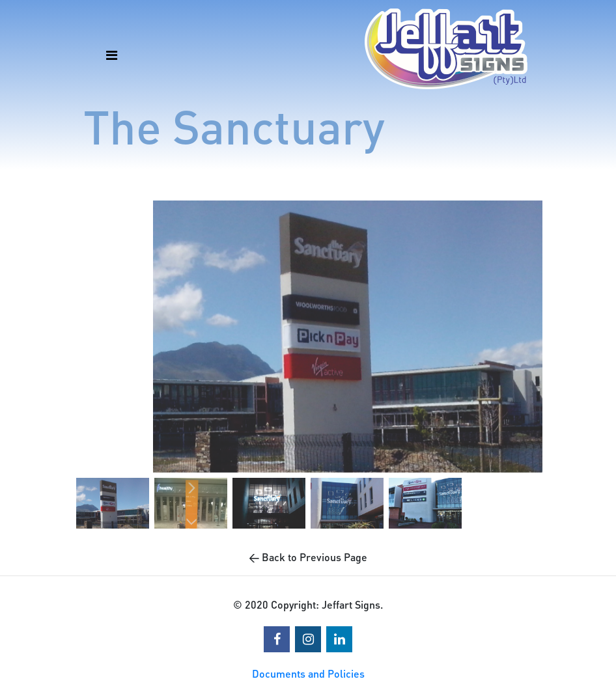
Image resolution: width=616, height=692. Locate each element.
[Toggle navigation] (107, 49)
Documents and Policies (308, 673)
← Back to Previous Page (308, 557)
